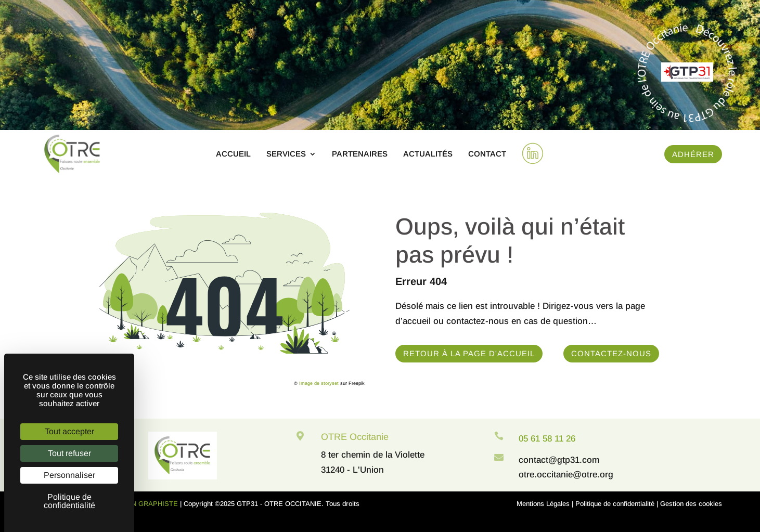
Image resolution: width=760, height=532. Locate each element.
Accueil (233, 154)
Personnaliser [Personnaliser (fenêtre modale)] (69, 475)
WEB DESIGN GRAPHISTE (135, 504)
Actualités (428, 154)
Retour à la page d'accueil (469, 353)
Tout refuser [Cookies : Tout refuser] (69, 453)
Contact (487, 154)
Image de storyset (319, 383)
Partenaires (360, 154)
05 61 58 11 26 (547, 439)
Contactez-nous (611, 353)
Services (286, 154)
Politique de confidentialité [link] (69, 501)
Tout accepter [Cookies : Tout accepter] (69, 431)
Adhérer (693, 154)
